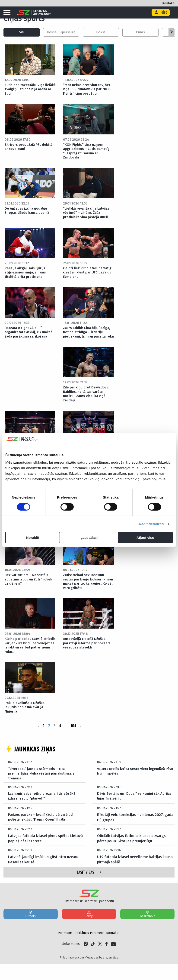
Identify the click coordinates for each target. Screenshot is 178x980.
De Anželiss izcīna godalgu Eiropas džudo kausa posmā (28, 213)
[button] (171, 32)
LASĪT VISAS (89, 888)
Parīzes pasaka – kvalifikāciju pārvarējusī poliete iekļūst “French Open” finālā (42, 833)
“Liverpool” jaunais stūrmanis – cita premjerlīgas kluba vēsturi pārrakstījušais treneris (43, 788)
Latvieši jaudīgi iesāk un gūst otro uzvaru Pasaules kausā (43, 875)
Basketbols (147, 930)
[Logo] (34, 12)
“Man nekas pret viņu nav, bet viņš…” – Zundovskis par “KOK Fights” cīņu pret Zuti (88, 90)
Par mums (65, 949)
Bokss (101, 32)
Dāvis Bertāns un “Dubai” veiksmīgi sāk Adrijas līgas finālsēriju (130, 812)
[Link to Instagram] (86, 960)
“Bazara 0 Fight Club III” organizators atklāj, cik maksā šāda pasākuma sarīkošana (30, 336)
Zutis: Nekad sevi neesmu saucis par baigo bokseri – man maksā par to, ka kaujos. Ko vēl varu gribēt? (88, 594)
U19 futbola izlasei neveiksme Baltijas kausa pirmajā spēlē (135, 875)
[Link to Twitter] (100, 960)
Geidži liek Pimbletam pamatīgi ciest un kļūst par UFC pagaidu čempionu (86, 276)
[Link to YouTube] (113, 960)
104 (73, 740)
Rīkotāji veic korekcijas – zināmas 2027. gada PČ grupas (135, 833)
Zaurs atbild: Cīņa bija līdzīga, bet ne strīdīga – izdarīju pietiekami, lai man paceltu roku (88, 338)
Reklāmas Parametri (89, 949)
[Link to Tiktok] (93, 960)
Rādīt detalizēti (151, 524)
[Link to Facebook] (106, 960)
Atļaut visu (145, 538)
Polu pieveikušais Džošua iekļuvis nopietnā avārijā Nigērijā (26, 721)
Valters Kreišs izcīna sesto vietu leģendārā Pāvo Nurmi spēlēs (133, 786)
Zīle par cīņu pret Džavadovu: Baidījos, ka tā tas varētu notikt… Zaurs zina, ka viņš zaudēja (88, 403)
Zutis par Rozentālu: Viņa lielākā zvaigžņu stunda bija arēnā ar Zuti (28, 90)
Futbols (31, 930)
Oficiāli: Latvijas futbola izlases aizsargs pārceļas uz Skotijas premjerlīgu (131, 854)
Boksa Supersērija (61, 32)
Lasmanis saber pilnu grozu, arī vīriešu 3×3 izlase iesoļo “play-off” (44, 812)
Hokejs (89, 930)
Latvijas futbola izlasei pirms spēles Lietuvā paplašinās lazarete (45, 854)
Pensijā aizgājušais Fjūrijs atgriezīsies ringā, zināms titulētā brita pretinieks (26, 276)
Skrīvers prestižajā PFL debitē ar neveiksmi (30, 148)
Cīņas (140, 32)
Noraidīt (33, 538)
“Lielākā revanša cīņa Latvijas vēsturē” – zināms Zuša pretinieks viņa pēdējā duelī (88, 215)
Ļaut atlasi (89, 538)
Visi (22, 32)
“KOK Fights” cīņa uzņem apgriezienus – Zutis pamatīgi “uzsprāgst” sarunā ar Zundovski (88, 153)
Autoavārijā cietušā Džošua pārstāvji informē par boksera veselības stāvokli (88, 656)
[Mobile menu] (8, 13)
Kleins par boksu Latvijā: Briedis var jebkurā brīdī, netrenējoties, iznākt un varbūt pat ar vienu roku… (26, 659)
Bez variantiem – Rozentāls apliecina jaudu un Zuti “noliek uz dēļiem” (30, 592)
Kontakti (168, 3)
